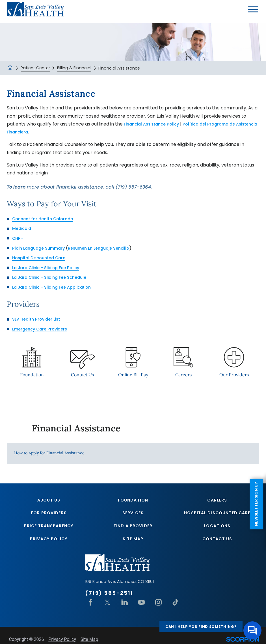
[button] (253, 9)
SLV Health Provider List (38, 319)
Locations (217, 528)
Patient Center (35, 68)
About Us (49, 501)
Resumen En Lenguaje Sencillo (106, 248)
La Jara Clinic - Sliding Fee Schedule (53, 277)
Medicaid (23, 228)
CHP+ (19, 238)
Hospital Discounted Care (41, 258)
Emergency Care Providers (42, 329)
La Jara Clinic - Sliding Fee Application (56, 287)
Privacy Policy (49, 542)
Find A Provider (133, 528)
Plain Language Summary (42, 248)
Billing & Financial (74, 68)
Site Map (133, 542)
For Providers (49, 515)
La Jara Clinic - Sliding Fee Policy (49, 268)
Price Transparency (49, 528)
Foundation (133, 501)
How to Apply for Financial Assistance (49, 453)
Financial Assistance (76, 428)
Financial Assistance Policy (154, 124)
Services (133, 515)
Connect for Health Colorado (45, 219)
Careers (217, 501)
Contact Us (217, 542)
